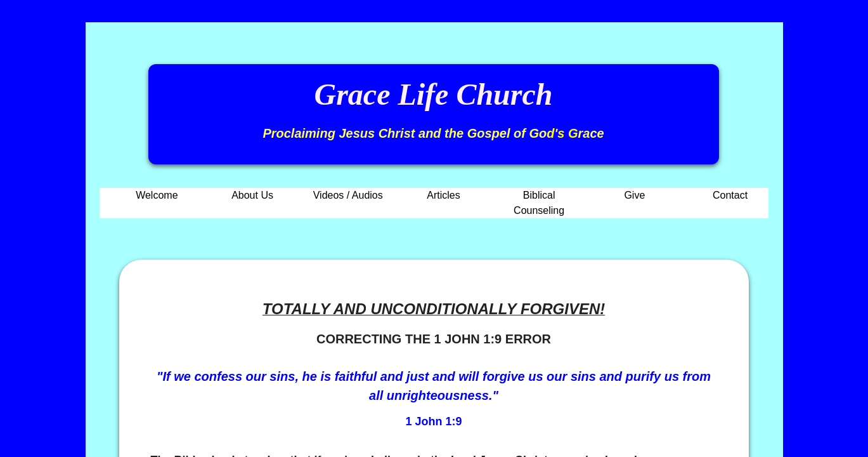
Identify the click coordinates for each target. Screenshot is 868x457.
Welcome (157, 195)
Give (634, 195)
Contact (730, 195)
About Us (252, 195)
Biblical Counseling (539, 203)
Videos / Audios (348, 195)
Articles (443, 195)
